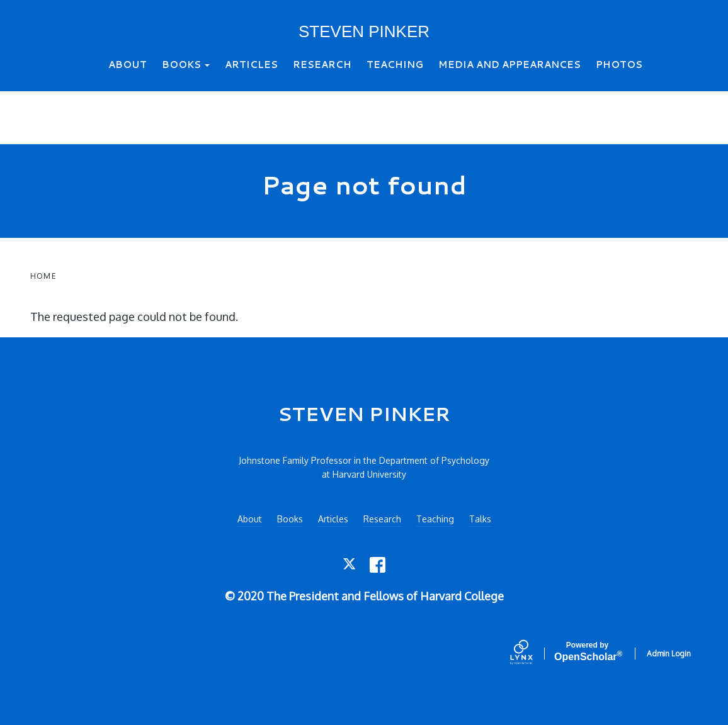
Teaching (395, 65)
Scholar (587, 652)
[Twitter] (350, 565)
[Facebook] (378, 565)
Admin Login (669, 654)
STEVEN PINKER (364, 31)
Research (322, 65)
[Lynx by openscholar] (532, 653)
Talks (480, 519)
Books (186, 65)
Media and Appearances (509, 65)
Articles (251, 65)
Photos (619, 65)
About (128, 65)
